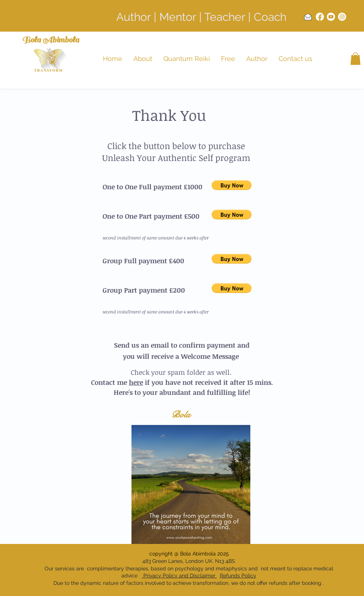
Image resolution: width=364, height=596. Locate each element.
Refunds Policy (238, 576)
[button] (355, 59)
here (136, 382)
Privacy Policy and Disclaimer (179, 576)
